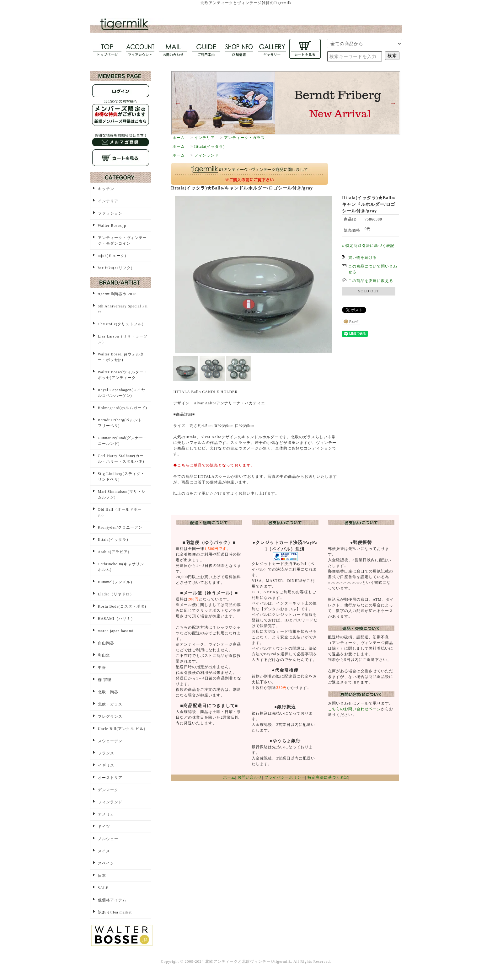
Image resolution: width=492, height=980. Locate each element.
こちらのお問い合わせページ (354, 709)
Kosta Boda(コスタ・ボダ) (122, 606)
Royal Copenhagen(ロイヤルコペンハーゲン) (122, 393)
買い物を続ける (363, 258)
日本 (102, 876)
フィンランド (206, 155)
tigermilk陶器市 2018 (117, 294)
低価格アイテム (112, 900)
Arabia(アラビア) (114, 552)
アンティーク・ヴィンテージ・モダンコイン (122, 241)
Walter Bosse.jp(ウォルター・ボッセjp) (121, 357)
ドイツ (104, 827)
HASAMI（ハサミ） (116, 619)
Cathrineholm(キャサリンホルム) (121, 567)
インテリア (204, 138)
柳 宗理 (105, 680)
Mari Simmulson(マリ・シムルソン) (122, 494)
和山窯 (104, 655)
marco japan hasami (116, 631)
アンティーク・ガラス (244, 138)
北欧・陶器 (108, 692)
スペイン (106, 863)
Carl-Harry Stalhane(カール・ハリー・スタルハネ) (121, 459)
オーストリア (110, 778)
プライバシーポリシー (285, 777)
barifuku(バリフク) (115, 268)
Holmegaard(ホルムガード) (123, 408)
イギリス (106, 765)
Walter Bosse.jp (112, 226)
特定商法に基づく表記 (328, 777)
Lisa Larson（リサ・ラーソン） (123, 339)
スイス (104, 851)
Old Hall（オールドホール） (120, 512)
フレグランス (110, 716)
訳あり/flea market (115, 912)
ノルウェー (108, 839)
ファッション (110, 213)
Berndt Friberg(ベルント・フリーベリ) (122, 423)
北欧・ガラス (110, 704)
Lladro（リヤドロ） (116, 594)
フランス (106, 753)
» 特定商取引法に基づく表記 (368, 246)
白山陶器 (106, 643)
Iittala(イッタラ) (209, 146)
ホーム (179, 138)
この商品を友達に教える (371, 281)
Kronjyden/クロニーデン (120, 527)
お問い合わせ (250, 777)
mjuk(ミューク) (112, 256)
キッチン (106, 189)
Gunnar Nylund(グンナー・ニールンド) (123, 441)
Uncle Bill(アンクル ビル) (122, 729)
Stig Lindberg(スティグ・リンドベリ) (121, 477)
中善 (102, 668)
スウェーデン (110, 741)
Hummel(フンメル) (115, 582)
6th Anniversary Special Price (123, 309)
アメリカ (106, 814)
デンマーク (108, 790)
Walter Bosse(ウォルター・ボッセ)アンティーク (123, 375)
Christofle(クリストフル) (121, 324)
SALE (103, 888)
